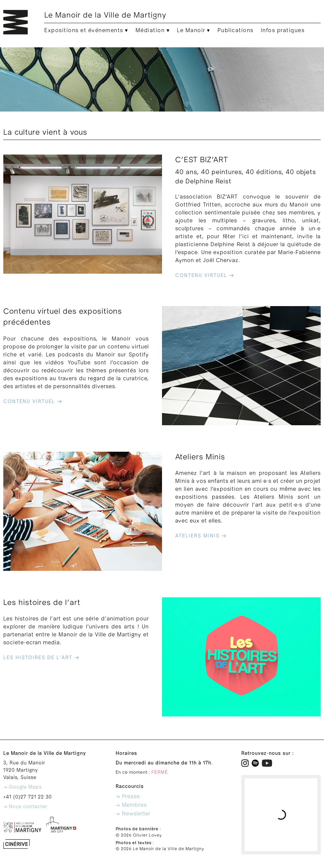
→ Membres (131, 805)
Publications (236, 30)
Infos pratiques (283, 30)
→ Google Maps (22, 787)
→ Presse (128, 797)
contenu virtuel (205, 275)
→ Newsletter (133, 814)
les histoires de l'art (42, 658)
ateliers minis (201, 536)
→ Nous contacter (25, 807)
